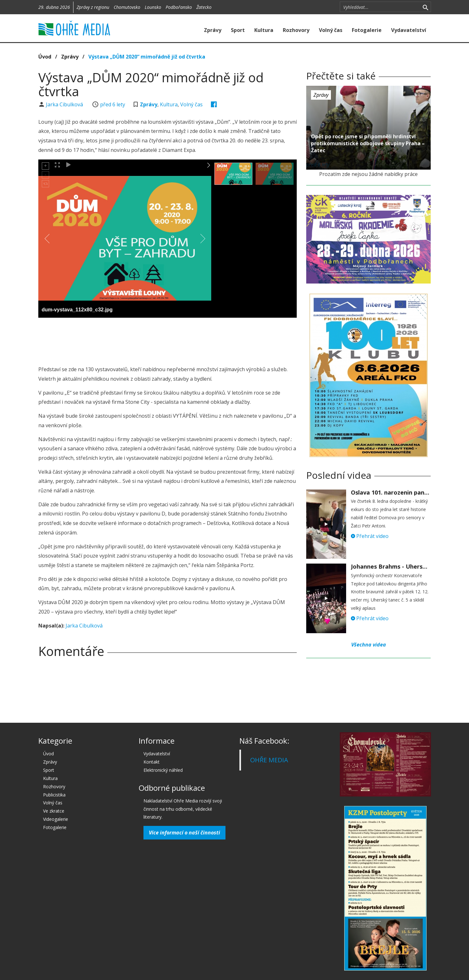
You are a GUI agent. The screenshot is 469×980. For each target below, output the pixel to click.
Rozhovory (296, 30)
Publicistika (54, 795)
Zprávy (213, 30)
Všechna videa (369, 645)
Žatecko (204, 7)
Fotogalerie (367, 30)
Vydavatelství (409, 30)
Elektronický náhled (163, 770)
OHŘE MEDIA (269, 760)
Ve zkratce (54, 811)
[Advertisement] (168, 340)
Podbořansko (179, 7)
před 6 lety (113, 104)
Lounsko (153, 7)
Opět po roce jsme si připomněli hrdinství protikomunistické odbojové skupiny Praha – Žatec (368, 143)
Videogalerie (56, 819)
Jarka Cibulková (65, 104)
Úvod (45, 57)
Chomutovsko (127, 7)
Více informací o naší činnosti (184, 833)
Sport (238, 30)
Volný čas (331, 30)
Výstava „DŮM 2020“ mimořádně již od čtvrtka (147, 57)
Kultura (264, 30)
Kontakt (152, 762)
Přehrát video (370, 536)
